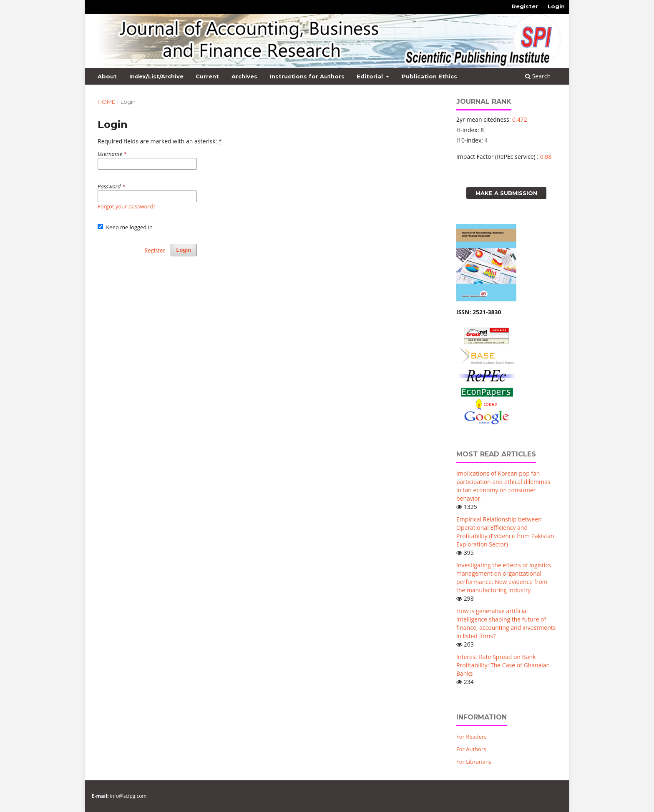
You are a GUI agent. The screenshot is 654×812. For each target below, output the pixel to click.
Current (207, 76)
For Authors (471, 749)
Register (525, 6)
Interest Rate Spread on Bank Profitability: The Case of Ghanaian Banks (503, 665)
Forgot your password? (126, 206)
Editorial (371, 76)
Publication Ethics (429, 76)
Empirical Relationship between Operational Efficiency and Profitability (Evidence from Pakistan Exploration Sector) (505, 532)
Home (106, 102)
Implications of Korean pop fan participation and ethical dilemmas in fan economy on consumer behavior (503, 486)
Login (556, 6)
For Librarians (474, 762)
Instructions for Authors (307, 76)
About (107, 76)
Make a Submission (506, 193)
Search (538, 76)
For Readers (472, 737)
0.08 (546, 157)
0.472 (520, 119)
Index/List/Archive (156, 76)
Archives (244, 76)
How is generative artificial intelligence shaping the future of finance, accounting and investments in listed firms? (506, 623)
